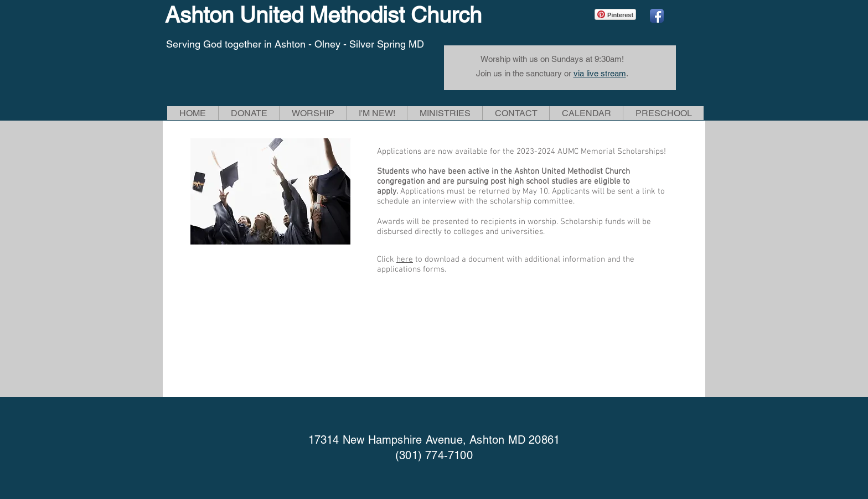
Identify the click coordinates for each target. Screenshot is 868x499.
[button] (312, 113)
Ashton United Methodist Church (323, 15)
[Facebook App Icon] (657, 16)
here (405, 259)
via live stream (600, 73)
